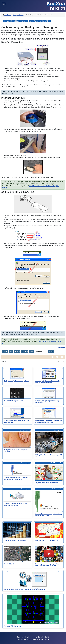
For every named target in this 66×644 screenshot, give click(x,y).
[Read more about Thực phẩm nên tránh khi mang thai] (49, 473)
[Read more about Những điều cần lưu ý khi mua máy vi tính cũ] (49, 442)
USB (11, 351)
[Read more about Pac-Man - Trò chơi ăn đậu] (33, 609)
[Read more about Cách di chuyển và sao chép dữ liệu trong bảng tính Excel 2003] (49, 501)
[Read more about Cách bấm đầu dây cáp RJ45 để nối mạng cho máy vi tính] (17, 496)
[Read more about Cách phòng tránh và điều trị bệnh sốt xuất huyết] (17, 440)
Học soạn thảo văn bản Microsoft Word (16, 21)
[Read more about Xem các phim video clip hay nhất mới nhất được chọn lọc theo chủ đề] (49, 554)
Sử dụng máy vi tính (41, 351)
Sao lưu (51, 351)
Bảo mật (41, 637)
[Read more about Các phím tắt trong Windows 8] (17, 393)
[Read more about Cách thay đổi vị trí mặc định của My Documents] (49, 393)
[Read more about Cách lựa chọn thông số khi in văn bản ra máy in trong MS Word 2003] (17, 470)
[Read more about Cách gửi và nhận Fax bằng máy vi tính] (17, 373)
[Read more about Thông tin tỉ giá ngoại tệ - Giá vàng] (17, 530)
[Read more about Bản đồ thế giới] (17, 554)
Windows (5, 351)
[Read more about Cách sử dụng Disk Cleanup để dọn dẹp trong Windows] (17, 413)
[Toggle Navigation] (4, 4)
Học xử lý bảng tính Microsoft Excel (40, 21)
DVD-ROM (25, 351)
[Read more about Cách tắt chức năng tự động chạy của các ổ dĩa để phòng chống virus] (49, 413)
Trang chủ (20, 637)
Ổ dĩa (32, 351)
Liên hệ (47, 637)
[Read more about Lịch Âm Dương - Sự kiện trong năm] (49, 530)
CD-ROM (17, 351)
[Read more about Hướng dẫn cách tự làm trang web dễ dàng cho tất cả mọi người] (33, 579)
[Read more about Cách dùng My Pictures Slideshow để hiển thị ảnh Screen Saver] (49, 373)
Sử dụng (34, 637)
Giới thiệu (27, 637)
